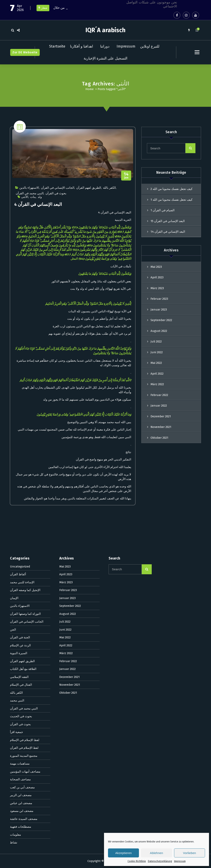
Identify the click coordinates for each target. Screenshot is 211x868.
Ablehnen (157, 853)
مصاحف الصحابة (20, 619)
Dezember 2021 (69, 516)
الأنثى (25, 197)
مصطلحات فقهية (21, 666)
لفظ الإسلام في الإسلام (25, 579)
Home (90, 89)
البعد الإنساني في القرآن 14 (168, 232)
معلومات (15, 674)
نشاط (14, 682)
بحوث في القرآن (56, 193)
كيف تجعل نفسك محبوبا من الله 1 (171, 200)
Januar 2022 (67, 508)
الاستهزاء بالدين (29, 188)
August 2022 (159, 331)
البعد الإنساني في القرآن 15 (168, 221)
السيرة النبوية (19, 493)
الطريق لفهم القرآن (89, 188)
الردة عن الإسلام (20, 485)
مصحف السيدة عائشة (24, 658)
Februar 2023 (159, 299)
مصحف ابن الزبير (21, 635)
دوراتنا (105, 46)
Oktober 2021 (68, 532)
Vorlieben (190, 853)
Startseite (57, 46)
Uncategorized (20, 406)
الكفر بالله (109, 188)
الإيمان (14, 437)
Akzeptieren (123, 853)
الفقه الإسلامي (19, 516)
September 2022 (161, 320)
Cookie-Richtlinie (137, 861)
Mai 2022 (156, 363)
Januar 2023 (159, 310)
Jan (126, 176)
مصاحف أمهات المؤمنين (25, 611)
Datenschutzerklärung (160, 861)
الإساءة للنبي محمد (22, 422)
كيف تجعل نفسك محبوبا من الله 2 (171, 189)
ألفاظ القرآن (18, 414)
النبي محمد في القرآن (30, 193)
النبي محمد (17, 540)
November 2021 (70, 524)
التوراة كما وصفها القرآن (25, 453)
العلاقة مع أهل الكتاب (23, 508)
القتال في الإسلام (21, 524)
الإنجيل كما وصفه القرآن (25, 430)
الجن (13, 469)
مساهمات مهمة (20, 603)
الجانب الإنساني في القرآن (58, 188)
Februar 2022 (68, 501)
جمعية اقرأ (16, 571)
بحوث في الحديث (21, 556)
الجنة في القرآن (20, 477)
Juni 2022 (157, 352)
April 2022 (157, 374)
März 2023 (157, 288)
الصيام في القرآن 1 (162, 210)
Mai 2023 (156, 267)
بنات (33, 197)
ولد (40, 197)
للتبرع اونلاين (150, 46)
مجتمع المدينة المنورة (24, 595)
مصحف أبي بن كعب (22, 627)
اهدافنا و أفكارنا (82, 46)
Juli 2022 (156, 341)
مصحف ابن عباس (21, 643)
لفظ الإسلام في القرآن (24, 587)
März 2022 (157, 384)
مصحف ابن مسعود (22, 650)
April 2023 (157, 277)
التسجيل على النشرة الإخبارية (105, 58)
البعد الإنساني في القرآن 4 (38, 204)
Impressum (180, 861)
